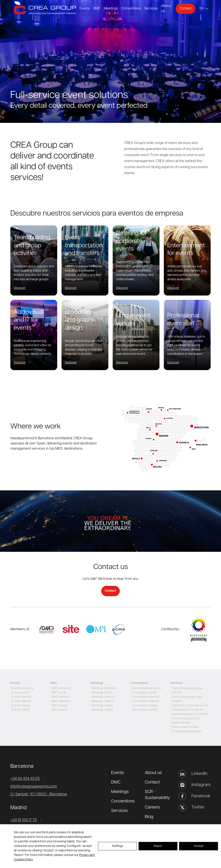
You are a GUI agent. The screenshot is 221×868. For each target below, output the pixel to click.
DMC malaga (59, 706)
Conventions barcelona (146, 688)
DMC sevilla (58, 693)
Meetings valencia (103, 697)
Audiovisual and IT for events (190, 714)
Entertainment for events (187, 710)
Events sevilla (20, 693)
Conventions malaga (144, 706)
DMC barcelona (61, 688)
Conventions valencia (145, 697)
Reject (158, 846)
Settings (118, 846)
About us (153, 773)
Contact (185, 9)
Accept (199, 846)
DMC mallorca (60, 701)
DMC (97, 9)
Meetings (111, 9)
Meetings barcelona (104, 688)
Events (85, 9)
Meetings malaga (102, 706)
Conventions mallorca (145, 701)
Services (151, 9)
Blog (149, 817)
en (201, 9)
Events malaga (20, 706)
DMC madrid (59, 710)
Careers (152, 807)
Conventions (131, 9)
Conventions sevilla (144, 693)
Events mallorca (21, 701)
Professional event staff (186, 731)
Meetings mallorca (103, 701)
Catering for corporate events (190, 706)
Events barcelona (22, 688)
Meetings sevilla (101, 693)
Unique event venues (185, 727)
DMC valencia (60, 697)
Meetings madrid (102, 710)
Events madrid (20, 710)
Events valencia (21, 697)
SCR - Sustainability (157, 795)
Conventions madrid (144, 710)
